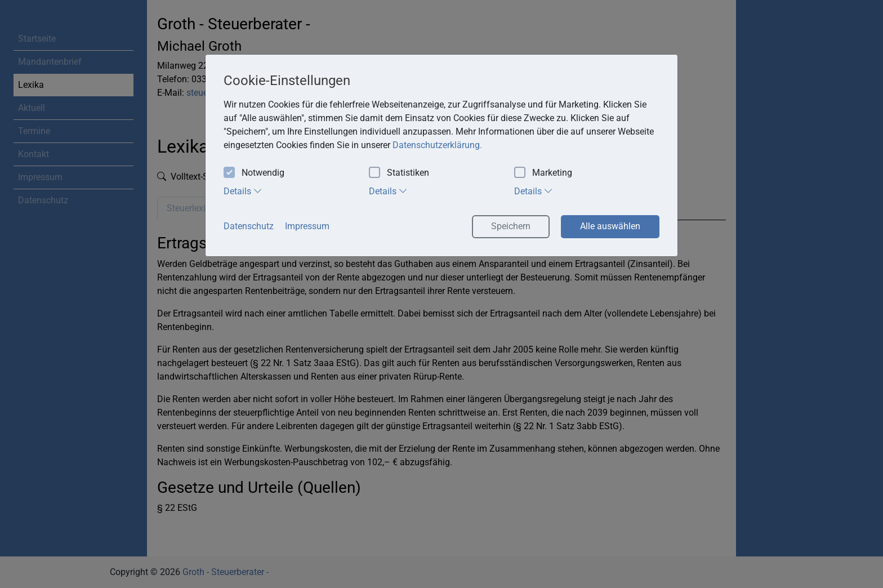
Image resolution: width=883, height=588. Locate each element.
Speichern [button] (511, 226)
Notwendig (254, 173)
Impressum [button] (307, 226)
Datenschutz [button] (249, 226)
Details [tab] (243, 191)
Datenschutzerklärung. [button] (437, 145)
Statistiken (399, 173)
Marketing (543, 173)
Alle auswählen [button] (610, 226)
